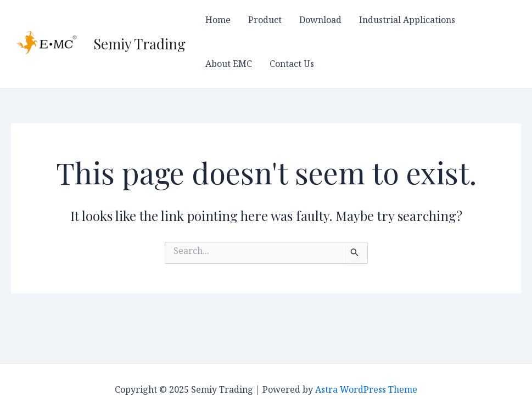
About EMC (229, 66)
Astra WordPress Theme (366, 392)
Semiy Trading (139, 44)
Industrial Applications (407, 22)
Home (218, 22)
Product (265, 22)
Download (320, 22)
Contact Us (292, 66)
